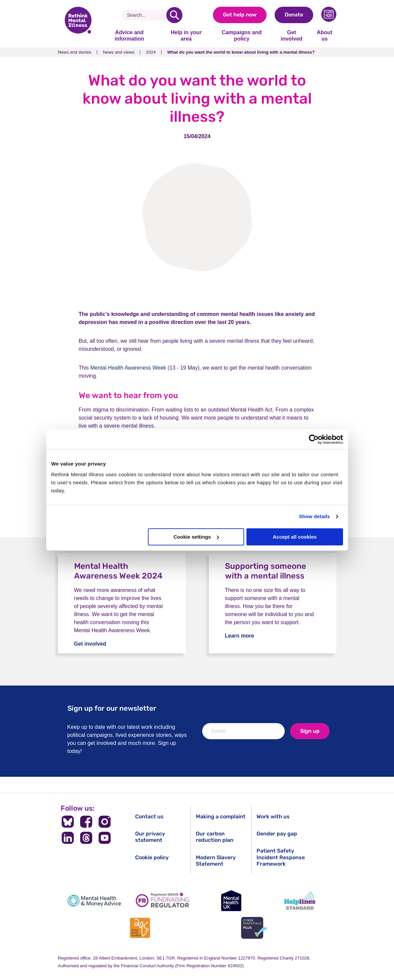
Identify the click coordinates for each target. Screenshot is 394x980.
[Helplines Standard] (300, 901)
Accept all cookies (295, 537)
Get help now (240, 15)
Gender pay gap (277, 834)
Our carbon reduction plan (215, 837)
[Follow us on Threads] (86, 838)
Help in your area (186, 35)
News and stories (75, 52)
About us (325, 35)
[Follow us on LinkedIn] (68, 838)
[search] (174, 15)
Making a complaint (221, 816)
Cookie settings (196, 537)
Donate (294, 15)
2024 (151, 52)
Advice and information (129, 35)
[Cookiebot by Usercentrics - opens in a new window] (314, 439)
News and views (119, 52)
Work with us (273, 816)
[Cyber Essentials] (254, 928)
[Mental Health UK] (231, 901)
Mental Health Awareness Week (128, 368)
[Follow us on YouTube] (104, 838)
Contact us (149, 816)
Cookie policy (152, 857)
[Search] (147, 15)
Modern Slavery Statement (216, 861)
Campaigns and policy (242, 35)
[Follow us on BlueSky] (68, 822)
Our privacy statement (150, 837)
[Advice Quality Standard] (140, 928)
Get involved (292, 35)
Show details (314, 516)
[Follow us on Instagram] (104, 822)
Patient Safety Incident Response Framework (281, 857)
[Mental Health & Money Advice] (94, 901)
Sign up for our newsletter (112, 708)
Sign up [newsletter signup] (310, 731)
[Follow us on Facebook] (86, 822)
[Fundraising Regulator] (163, 901)
